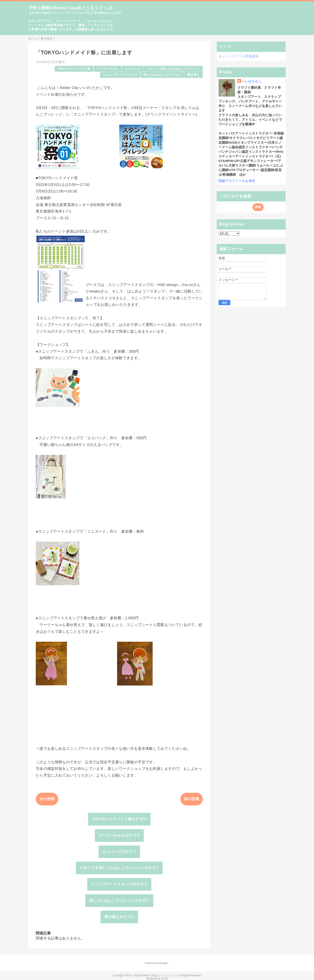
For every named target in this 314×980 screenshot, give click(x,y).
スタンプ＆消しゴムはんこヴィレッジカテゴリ (119, 868)
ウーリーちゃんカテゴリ (119, 835)
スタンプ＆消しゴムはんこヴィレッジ (173, 69)
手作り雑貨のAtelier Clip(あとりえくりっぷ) (71, 8)
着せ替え (194, 75)
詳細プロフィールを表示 (237, 181)
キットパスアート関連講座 (239, 56)
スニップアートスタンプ (120, 75)
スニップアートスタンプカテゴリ (119, 884)
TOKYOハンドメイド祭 (74, 69)
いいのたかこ (252, 81)
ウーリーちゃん (108, 69)
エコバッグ (133, 69)
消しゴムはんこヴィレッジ (162, 75)
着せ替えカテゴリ (119, 917)
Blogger (164, 963)
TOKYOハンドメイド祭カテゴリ (119, 819)
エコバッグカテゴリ (119, 852)
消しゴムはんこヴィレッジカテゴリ (119, 901)
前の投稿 (192, 799)
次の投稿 (47, 799)
